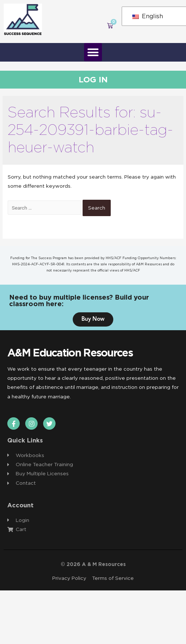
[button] (93, 52)
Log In (93, 79)
